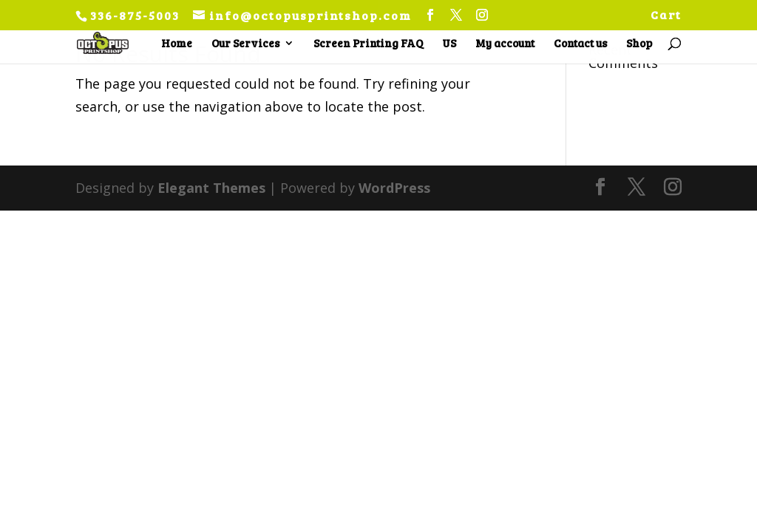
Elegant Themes (211, 188)
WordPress (394, 188)
